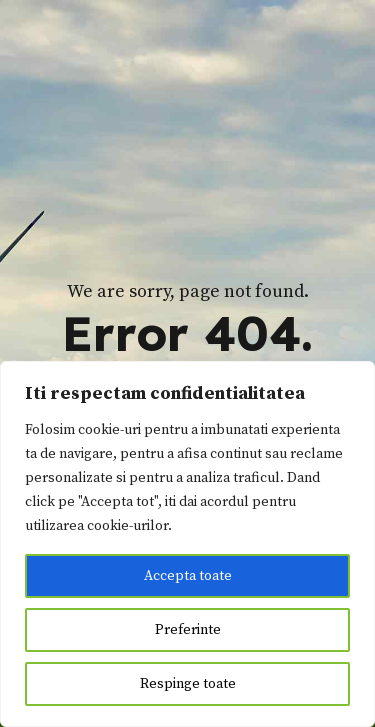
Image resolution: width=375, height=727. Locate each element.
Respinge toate (188, 684)
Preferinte (188, 630)
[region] (187, 544)
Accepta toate (188, 576)
